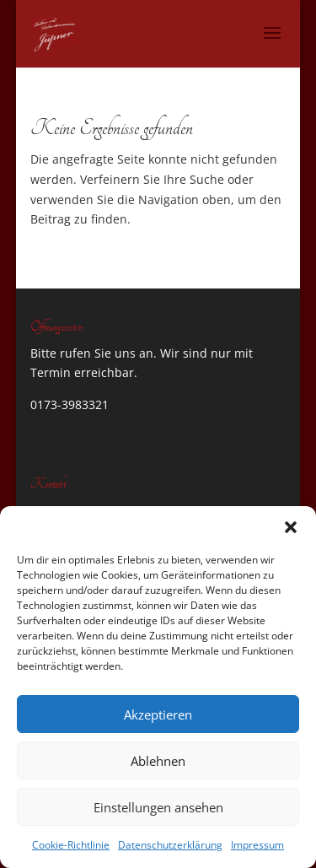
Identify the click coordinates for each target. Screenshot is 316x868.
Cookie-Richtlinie (71, 845)
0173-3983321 (70, 404)
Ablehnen (158, 761)
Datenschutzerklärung (170, 845)
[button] (291, 527)
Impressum (257, 845)
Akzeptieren (158, 714)
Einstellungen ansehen (158, 807)
